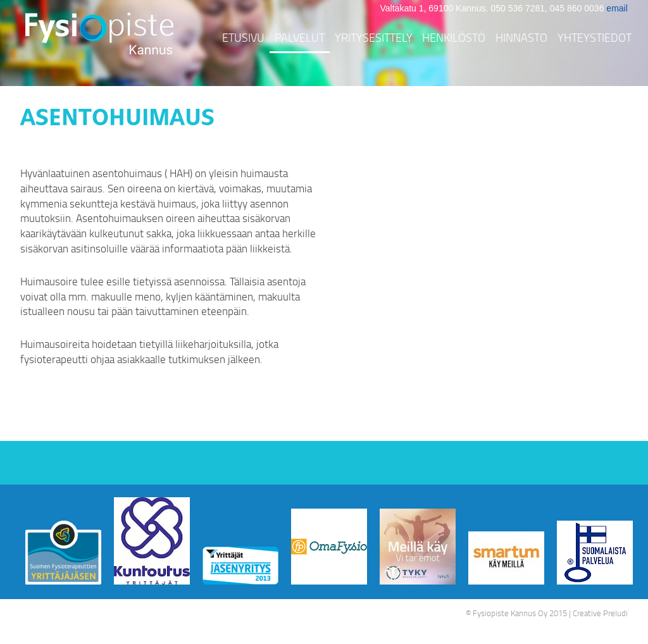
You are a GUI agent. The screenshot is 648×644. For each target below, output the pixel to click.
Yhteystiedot (595, 37)
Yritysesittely (374, 37)
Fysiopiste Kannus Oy (510, 613)
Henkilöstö (454, 37)
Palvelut (300, 37)
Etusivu (243, 37)
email (617, 8)
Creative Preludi (600, 613)
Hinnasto (521, 37)
